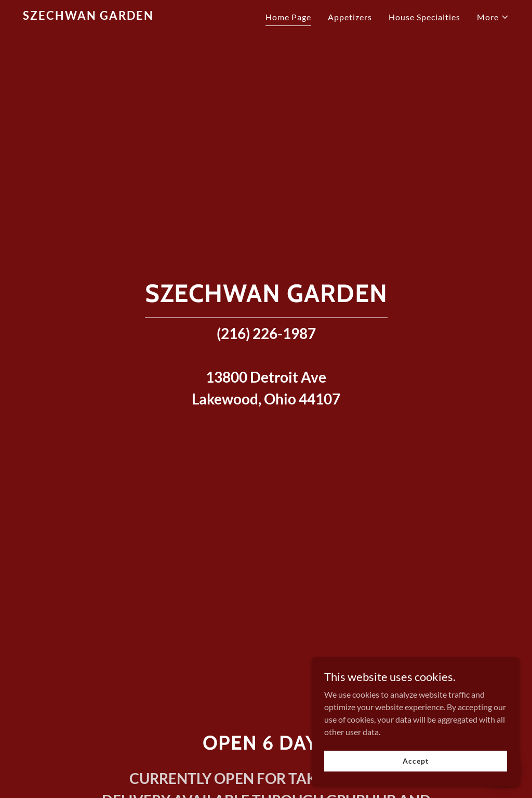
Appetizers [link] (350, 17)
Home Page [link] (288, 17)
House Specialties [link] (424, 17)
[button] (493, 17)
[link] (108, 16)
